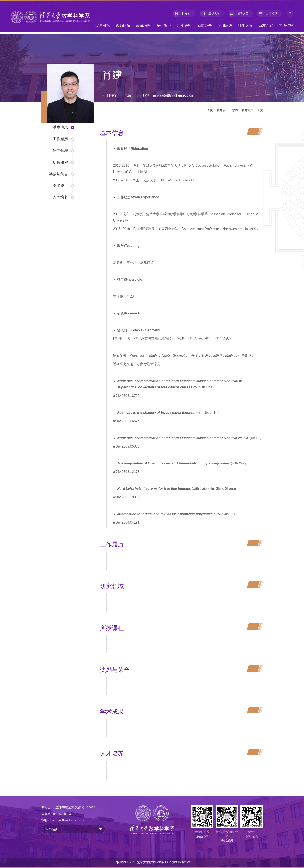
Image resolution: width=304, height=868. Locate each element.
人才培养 (60, 197)
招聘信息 (286, 26)
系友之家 (266, 26)
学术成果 (60, 186)
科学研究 (184, 26)
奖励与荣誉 (58, 174)
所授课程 (60, 162)
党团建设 (225, 26)
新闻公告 (205, 26)
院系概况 (103, 26)
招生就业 (164, 26)
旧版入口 (239, 14)
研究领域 (60, 151)
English (182, 14)
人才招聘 (267, 14)
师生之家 (245, 26)
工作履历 (60, 139)
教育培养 (143, 26)
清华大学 (210, 14)
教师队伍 (123, 26)
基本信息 (60, 127)
